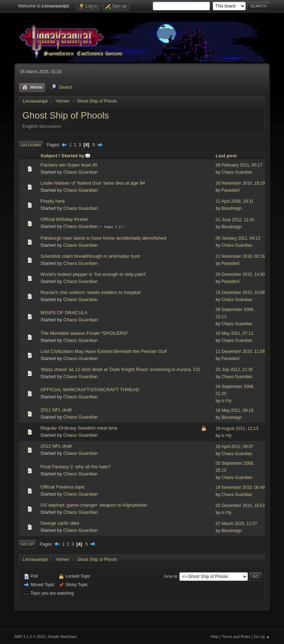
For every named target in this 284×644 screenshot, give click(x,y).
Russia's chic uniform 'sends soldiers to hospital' (91, 292)
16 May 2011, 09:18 (234, 410)
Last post (226, 156)
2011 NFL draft (56, 410)
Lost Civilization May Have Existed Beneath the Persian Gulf (104, 351)
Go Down (31, 145)
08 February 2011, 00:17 (239, 165)
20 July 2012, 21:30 (234, 370)
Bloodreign (231, 208)
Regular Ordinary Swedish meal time (79, 428)
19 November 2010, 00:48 (240, 487)
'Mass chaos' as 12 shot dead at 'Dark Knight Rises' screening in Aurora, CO (120, 369)
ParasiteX (230, 190)
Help (214, 637)
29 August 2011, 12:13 (237, 429)
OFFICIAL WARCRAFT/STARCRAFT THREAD (90, 390)
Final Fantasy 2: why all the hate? (76, 467)
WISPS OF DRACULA (64, 313)
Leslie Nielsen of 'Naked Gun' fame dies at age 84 (93, 183)
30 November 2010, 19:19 (240, 183)
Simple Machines (62, 637)
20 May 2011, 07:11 (234, 333)
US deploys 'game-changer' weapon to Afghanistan (94, 505)
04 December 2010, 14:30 (240, 274)
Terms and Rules (236, 637)
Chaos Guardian (81, 172)
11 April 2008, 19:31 (235, 201)
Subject (49, 156)
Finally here (53, 201)
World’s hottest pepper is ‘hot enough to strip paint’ (93, 274)
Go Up (27, 544)
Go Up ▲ (262, 637)
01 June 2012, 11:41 (235, 220)
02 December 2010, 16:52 (240, 506)
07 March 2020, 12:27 (236, 524)
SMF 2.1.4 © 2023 (30, 637)
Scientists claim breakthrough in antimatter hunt (90, 256)
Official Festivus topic (63, 487)
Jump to (170, 576)
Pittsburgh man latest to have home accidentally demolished (103, 238)
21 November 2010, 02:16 (240, 256)
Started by (76, 156)
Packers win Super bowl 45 (69, 165)
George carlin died (60, 523)
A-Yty (226, 401)
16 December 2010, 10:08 (240, 293)
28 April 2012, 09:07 (235, 447)
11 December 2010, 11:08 (240, 351)
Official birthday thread (64, 219)
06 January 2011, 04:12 (238, 238)
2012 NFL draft (56, 446)
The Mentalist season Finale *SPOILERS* (84, 333)
